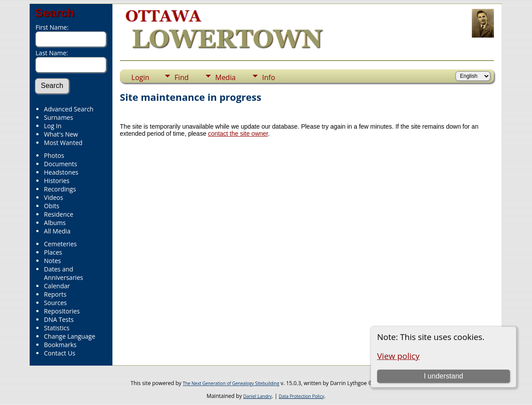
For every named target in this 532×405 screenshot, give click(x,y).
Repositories (62, 311)
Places (53, 252)
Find (181, 77)
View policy (398, 356)
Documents (60, 164)
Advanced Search (69, 109)
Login (141, 77)
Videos (53, 197)
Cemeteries (60, 244)
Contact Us (60, 353)
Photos (54, 155)
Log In (52, 126)
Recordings (60, 189)
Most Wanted (63, 143)
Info (268, 77)
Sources (55, 303)
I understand (443, 376)
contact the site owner (238, 134)
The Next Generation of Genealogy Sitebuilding (231, 383)
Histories (57, 181)
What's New (61, 134)
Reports (55, 294)
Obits (52, 206)
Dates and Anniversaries (63, 273)
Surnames (58, 117)
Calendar (57, 286)
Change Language (69, 336)
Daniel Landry (258, 396)
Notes (52, 261)
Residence (58, 214)
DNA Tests (59, 319)
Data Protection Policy (301, 396)
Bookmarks (60, 345)
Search (55, 13)
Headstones (61, 172)
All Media (57, 231)
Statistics (57, 328)
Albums (55, 223)
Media (225, 77)
